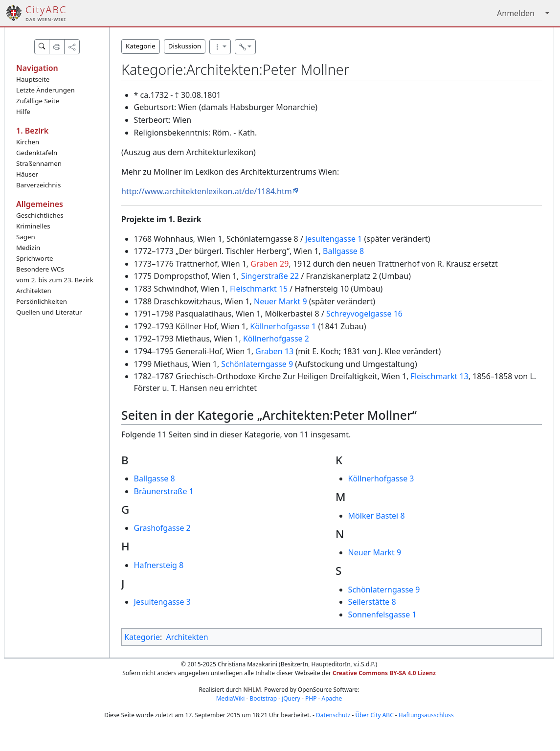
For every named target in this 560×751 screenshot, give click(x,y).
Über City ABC (374, 715)
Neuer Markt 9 (280, 301)
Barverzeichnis (38, 185)
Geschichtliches (40, 215)
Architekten (34, 291)
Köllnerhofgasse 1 (283, 326)
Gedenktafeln (37, 153)
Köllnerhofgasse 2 (276, 339)
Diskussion (185, 46)
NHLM (252, 690)
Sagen (26, 237)
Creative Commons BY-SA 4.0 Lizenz (384, 673)
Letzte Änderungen (45, 90)
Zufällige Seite (38, 101)
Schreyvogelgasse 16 (364, 314)
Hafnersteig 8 (159, 565)
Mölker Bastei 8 (377, 516)
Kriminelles (33, 226)
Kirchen (28, 142)
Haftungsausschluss (426, 715)
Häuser (27, 174)
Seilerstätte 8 (372, 602)
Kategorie (141, 46)
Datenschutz (333, 715)
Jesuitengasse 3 (162, 602)
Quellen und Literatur (49, 312)
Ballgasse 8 (343, 251)
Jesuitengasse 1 (334, 239)
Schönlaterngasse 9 (257, 364)
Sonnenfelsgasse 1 (382, 614)
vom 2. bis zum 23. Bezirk (55, 280)
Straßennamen (39, 163)
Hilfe (23, 112)
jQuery (291, 698)
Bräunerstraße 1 (164, 491)
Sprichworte (34, 258)
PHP (311, 698)
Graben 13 (274, 351)
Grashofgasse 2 (162, 528)
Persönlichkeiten (42, 301)
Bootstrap (263, 698)
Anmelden (516, 13)
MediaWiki (231, 698)
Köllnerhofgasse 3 (381, 478)
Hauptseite (33, 79)
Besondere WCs (40, 269)
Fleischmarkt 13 (440, 376)
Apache (332, 698)
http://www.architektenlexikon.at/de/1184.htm (207, 191)
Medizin (28, 248)
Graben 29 (269, 264)
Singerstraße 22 (270, 276)
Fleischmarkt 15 (259, 289)
